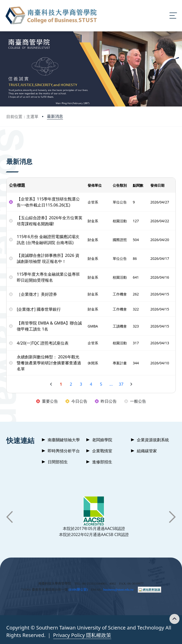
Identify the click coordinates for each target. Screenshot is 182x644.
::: (8, 141)
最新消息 (55, 116)
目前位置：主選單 (22, 117)
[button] (10, 517)
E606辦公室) (79, 589)
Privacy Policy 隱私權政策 (82, 635)
